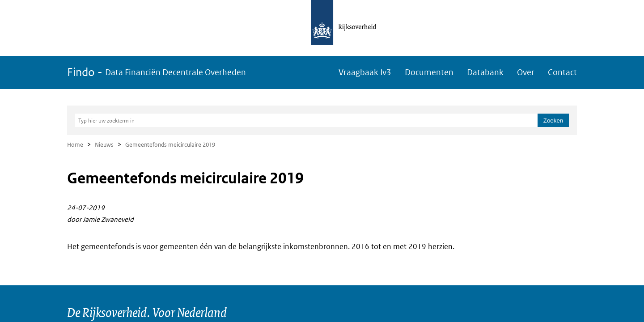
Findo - (157, 72)
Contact (562, 72)
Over (526, 72)
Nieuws (104, 145)
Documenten (429, 72)
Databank (485, 72)
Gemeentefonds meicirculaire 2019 (170, 145)
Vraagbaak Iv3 (365, 72)
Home (75, 145)
